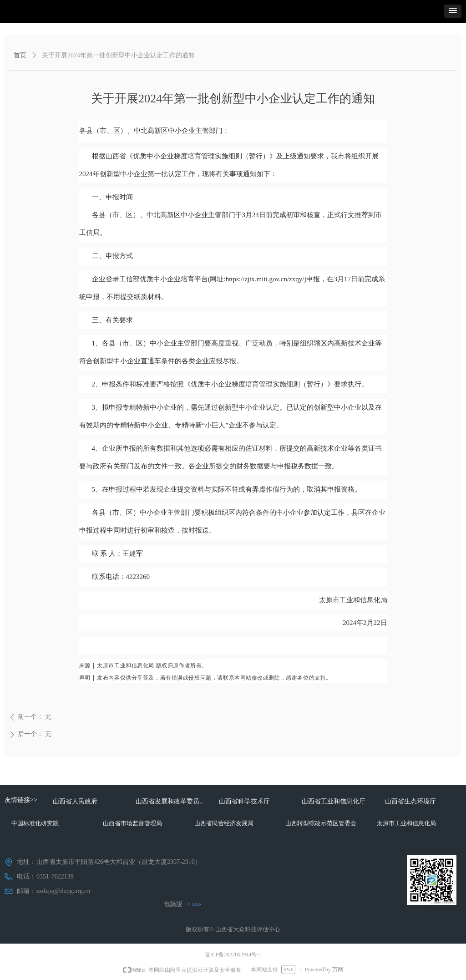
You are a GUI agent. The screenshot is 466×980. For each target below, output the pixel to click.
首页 (20, 55)
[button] (453, 11)
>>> (197, 905)
